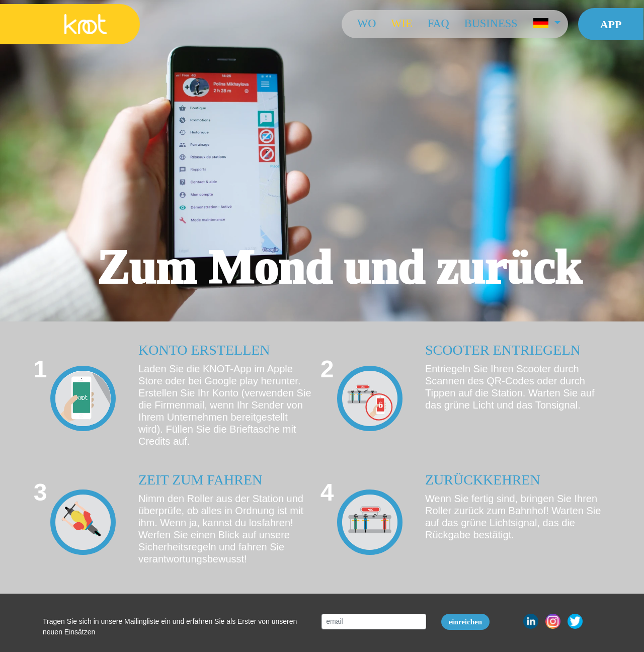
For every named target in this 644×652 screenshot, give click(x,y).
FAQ (438, 23)
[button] (546, 24)
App (611, 24)
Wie (401, 23)
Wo (366, 23)
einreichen (465, 622)
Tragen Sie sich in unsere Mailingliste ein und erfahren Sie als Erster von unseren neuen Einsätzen (170, 627)
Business (491, 23)
